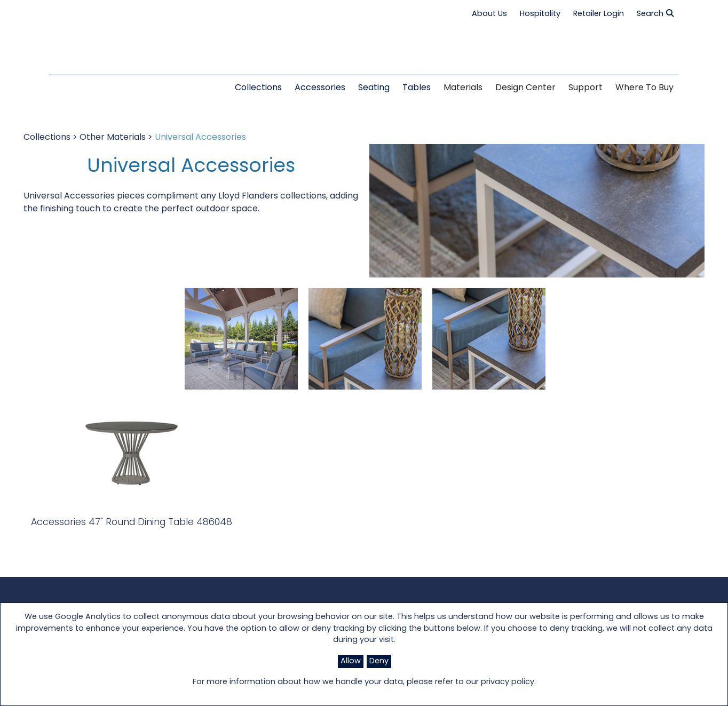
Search (655, 14)
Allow (351, 661)
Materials (463, 88)
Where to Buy (644, 88)
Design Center (525, 88)
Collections (47, 138)
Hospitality (540, 14)
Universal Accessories (200, 138)
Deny (379, 661)
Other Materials (113, 138)
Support (585, 88)
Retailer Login (599, 14)
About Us (489, 14)
